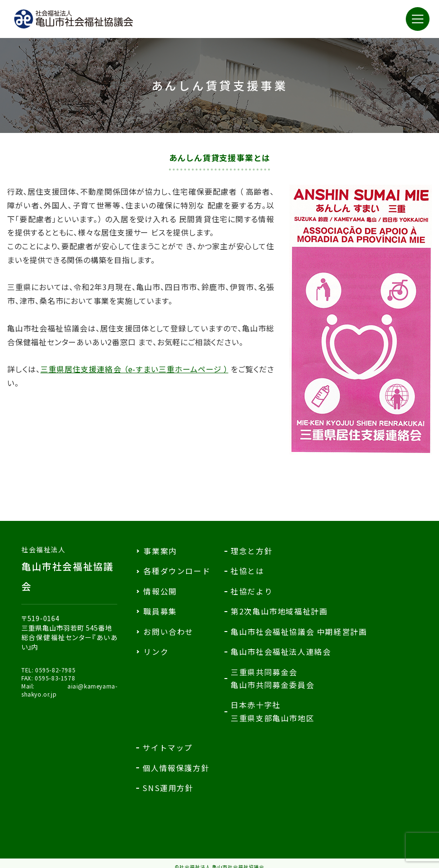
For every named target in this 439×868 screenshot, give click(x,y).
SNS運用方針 (168, 788)
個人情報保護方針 (176, 768)
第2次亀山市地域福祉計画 (279, 611)
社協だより (252, 591)
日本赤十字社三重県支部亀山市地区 (272, 711)
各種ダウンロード (177, 571)
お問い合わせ (168, 632)
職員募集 (160, 611)
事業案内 (160, 551)
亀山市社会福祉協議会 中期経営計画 (299, 632)
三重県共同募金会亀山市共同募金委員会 (272, 678)
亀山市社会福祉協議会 (69, 569)
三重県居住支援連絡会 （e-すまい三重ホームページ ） (134, 369)
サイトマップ (168, 747)
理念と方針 (252, 551)
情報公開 (160, 591)
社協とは (247, 571)
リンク (156, 651)
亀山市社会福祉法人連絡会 (281, 651)
